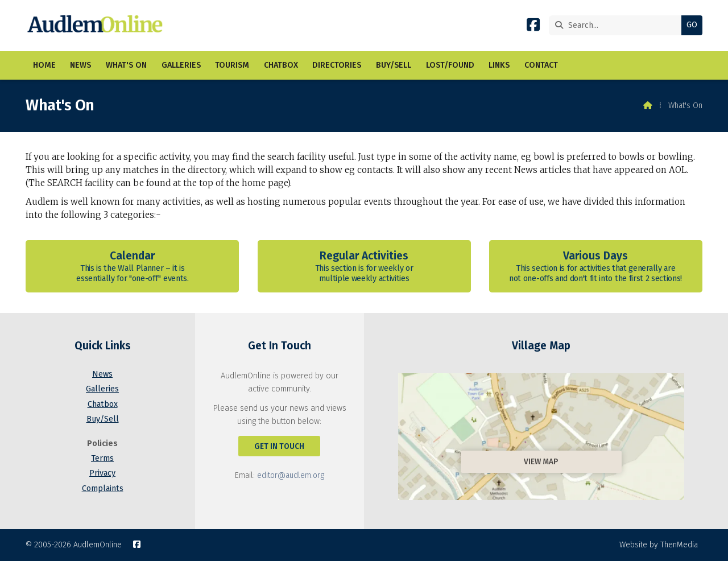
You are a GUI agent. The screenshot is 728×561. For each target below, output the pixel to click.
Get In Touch (279, 446)
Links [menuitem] (499, 65)
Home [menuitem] (44, 65)
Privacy (102, 473)
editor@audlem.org (291, 475)
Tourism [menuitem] (232, 65)
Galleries (102, 389)
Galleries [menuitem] (181, 65)
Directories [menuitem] (337, 65)
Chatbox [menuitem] (281, 65)
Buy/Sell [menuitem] (394, 65)
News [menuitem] (80, 65)
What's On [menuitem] (126, 65)
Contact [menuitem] (541, 65)
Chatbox (103, 404)
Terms (102, 458)
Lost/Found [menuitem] (450, 65)
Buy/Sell (103, 419)
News (102, 374)
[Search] (618, 25)
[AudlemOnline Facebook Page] (533, 27)
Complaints (103, 488)
